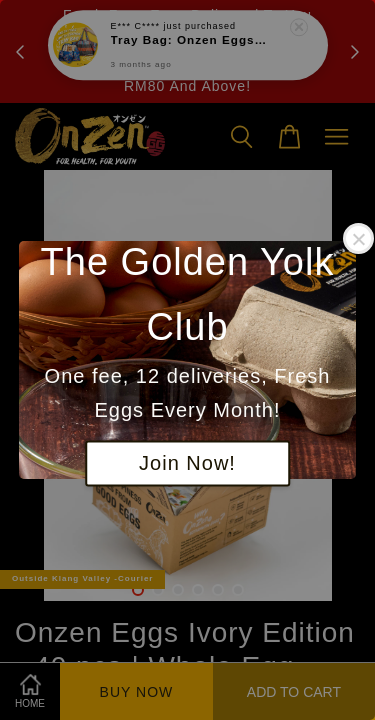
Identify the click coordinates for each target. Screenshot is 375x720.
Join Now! (187, 464)
